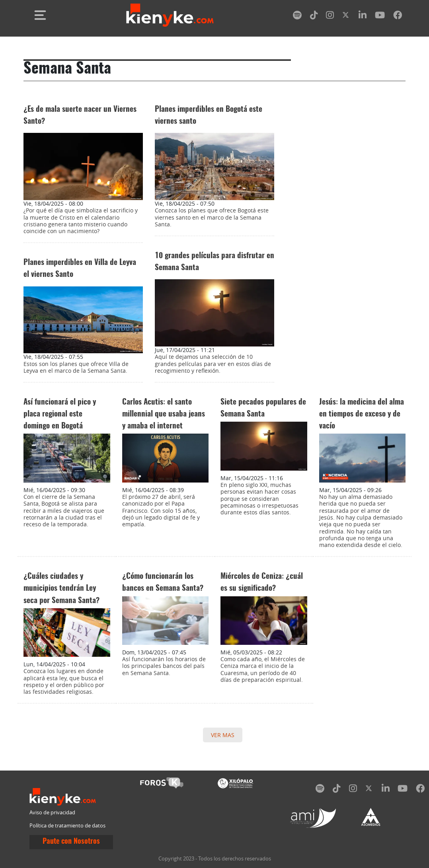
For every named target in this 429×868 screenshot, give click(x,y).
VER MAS (223, 735)
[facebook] (398, 17)
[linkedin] (363, 17)
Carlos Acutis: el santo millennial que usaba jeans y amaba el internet (164, 414)
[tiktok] (314, 17)
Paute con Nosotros (71, 842)
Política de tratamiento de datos (67, 826)
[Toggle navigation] (40, 15)
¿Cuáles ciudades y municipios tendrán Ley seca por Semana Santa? (61, 589)
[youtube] (380, 17)
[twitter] (346, 17)
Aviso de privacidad (52, 813)
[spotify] (297, 17)
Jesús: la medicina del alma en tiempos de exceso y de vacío (362, 414)
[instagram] (330, 17)
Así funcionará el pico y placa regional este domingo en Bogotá (60, 414)
